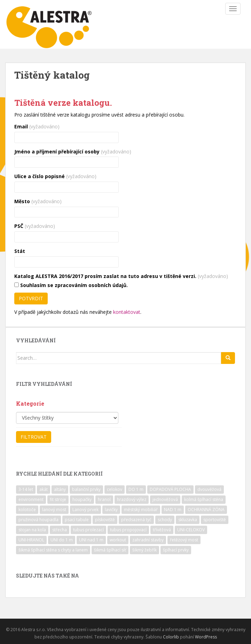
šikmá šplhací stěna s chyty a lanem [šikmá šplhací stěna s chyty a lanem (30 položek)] (53, 550)
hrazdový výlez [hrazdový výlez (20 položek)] (132, 499)
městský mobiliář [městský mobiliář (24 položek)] (141, 510)
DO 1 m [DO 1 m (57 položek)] (136, 489)
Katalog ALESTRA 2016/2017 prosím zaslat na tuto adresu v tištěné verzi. (121, 276)
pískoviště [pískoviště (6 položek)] (105, 520)
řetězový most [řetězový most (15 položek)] (184, 540)
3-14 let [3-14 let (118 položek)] (26, 489)
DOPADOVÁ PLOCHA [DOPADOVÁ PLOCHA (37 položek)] (170, 489)
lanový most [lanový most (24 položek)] (54, 510)
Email (37, 126)
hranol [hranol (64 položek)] (104, 499)
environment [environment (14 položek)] (31, 499)
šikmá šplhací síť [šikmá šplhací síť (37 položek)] (110, 550)
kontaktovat (127, 312)
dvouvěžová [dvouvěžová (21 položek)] (209, 489)
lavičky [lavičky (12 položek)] (111, 510)
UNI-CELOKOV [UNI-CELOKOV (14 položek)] (191, 530)
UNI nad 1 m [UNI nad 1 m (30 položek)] (91, 540)
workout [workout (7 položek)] (118, 540)
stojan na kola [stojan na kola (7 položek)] (32, 530)
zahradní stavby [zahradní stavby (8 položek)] (148, 540)
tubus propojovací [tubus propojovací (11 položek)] (128, 530)
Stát (20, 251)
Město (38, 201)
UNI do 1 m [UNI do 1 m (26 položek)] (62, 540)
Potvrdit (31, 298)
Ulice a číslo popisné (55, 176)
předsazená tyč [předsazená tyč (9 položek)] (136, 520)
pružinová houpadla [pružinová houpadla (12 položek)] (38, 520)
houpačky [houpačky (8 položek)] (82, 499)
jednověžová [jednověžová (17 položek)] (165, 499)
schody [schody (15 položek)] (165, 520)
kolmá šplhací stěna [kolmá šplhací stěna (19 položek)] (204, 499)
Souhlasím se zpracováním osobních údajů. (71, 285)
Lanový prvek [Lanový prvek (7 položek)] (85, 510)
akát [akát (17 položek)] (44, 489)
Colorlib (171, 637)
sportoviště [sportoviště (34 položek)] (215, 520)
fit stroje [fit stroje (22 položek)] (58, 499)
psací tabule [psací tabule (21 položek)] (77, 520)
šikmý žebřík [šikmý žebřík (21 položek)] (144, 550)
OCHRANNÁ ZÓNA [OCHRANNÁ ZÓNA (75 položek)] (206, 510)
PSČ (35, 226)
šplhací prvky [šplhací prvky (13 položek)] (176, 550)
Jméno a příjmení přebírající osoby (73, 152)
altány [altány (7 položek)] (60, 489)
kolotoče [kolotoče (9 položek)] (27, 510)
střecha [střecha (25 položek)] (60, 530)
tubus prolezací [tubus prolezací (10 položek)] (88, 530)
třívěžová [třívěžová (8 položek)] (162, 530)
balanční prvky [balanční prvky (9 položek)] (86, 489)
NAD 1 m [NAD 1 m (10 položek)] (173, 510)
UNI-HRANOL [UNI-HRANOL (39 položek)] (31, 540)
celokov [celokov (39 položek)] (115, 489)
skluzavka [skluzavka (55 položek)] (188, 520)
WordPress (206, 637)
